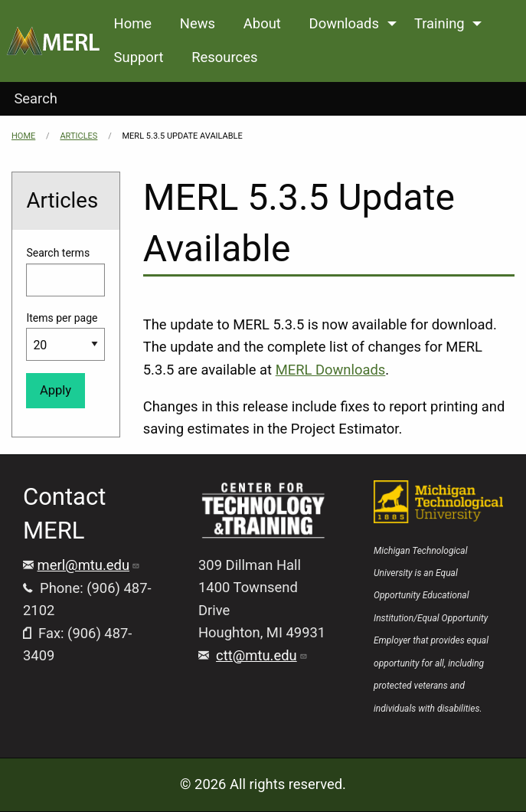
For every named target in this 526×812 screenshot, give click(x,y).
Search (36, 98)
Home (23, 136)
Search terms (58, 253)
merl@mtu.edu (89, 565)
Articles (78, 136)
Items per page (62, 318)
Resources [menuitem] (224, 57)
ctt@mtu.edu (262, 655)
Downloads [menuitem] (344, 23)
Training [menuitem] (439, 23)
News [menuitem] (198, 23)
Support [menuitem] (139, 57)
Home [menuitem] (133, 23)
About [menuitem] (262, 23)
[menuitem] (53, 41)
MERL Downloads (331, 370)
